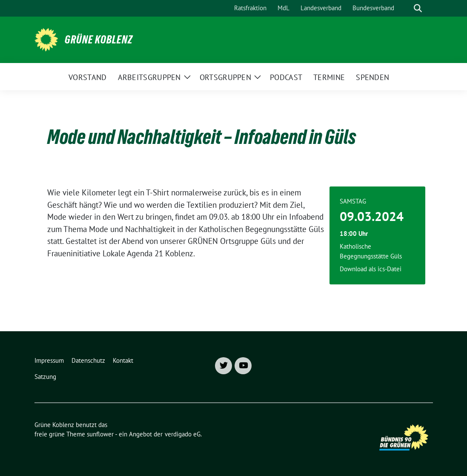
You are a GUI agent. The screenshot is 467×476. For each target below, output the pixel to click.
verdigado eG (183, 434)
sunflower (100, 434)
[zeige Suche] (418, 8)
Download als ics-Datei (371, 269)
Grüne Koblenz (99, 40)
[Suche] (406, 8)
